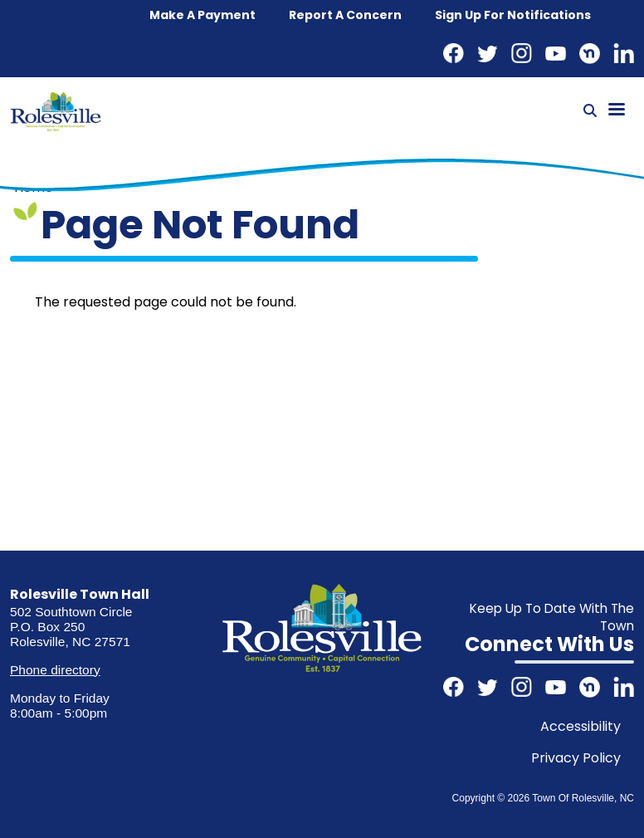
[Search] (590, 111)
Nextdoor (590, 54)
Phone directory (55, 670)
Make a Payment (202, 15)
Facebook (454, 54)
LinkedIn (624, 54)
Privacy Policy (576, 758)
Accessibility (581, 726)
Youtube (556, 54)
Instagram (522, 54)
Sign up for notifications (513, 15)
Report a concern (345, 15)
